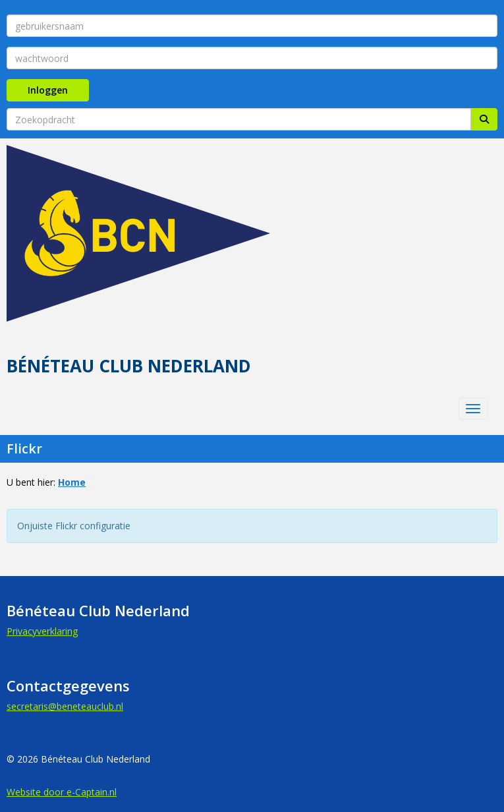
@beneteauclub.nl (65, 706)
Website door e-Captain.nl (62, 792)
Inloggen (48, 90)
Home (72, 482)
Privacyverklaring (42, 631)
